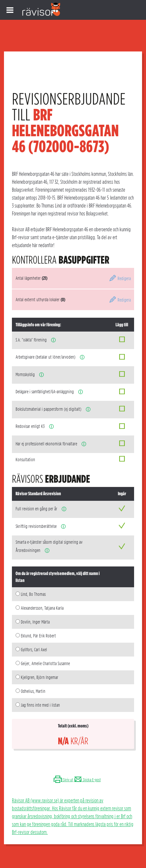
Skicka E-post (87, 780)
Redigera (120, 278)
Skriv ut (63, 780)
